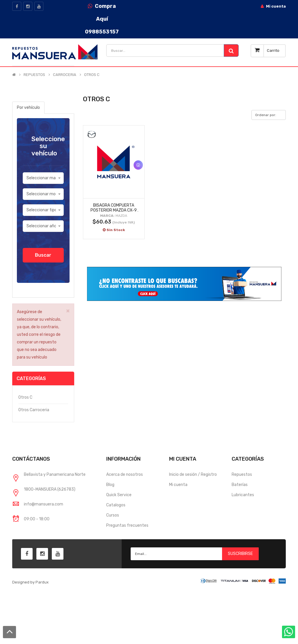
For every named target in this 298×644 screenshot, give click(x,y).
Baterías (240, 485)
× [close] (68, 311)
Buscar (43, 255)
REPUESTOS (34, 75)
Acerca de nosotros (125, 474)
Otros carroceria (34, 410)
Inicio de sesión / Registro (193, 474)
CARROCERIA (65, 75)
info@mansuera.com (44, 504)
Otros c (25, 397)
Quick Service (119, 495)
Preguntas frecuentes (127, 525)
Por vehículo (28, 108)
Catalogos (116, 505)
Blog (110, 485)
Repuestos (242, 474)
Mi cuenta (178, 485)
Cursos (113, 515)
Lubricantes (243, 495)
